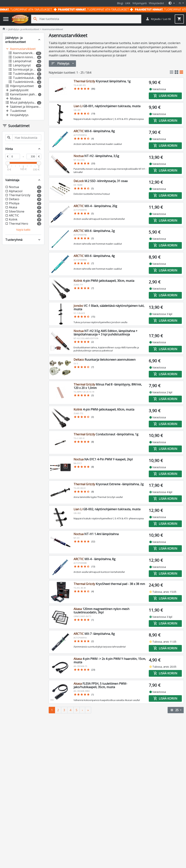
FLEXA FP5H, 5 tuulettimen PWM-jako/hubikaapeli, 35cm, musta (100, 685)
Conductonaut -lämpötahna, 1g (106, 434)
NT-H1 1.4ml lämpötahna (96, 534)
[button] (171, 3)
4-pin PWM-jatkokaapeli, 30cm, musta (104, 281)
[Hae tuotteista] (90, 19)
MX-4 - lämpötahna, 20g (95, 206)
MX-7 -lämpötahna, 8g (94, 634)
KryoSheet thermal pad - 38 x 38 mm (109, 584)
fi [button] (180, 3)
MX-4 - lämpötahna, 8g (95, 559)
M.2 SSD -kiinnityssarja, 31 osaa (101, 181)
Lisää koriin (165, 96)
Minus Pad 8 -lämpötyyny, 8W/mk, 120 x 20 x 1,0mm (108, 386)
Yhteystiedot (156, 3)
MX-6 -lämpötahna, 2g (94, 231)
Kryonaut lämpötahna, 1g (102, 81)
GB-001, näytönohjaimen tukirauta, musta (107, 106)
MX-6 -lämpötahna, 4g (94, 256)
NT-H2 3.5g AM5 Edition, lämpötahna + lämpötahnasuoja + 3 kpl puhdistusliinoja (106, 333)
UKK (128, 3)
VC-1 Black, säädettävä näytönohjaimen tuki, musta (109, 307)
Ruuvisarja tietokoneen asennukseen (105, 360)
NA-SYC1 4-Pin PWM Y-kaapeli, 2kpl (103, 459)
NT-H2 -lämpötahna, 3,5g (96, 156)
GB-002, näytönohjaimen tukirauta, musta (107, 509)
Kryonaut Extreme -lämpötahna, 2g (109, 484)
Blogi (120, 3)
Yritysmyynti (139, 3)
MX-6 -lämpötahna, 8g (94, 131)
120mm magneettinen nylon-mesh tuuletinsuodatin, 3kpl (101, 611)
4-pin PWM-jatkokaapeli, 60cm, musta (104, 409)
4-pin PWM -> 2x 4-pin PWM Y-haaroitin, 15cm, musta (110, 660)
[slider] (8, 163)
